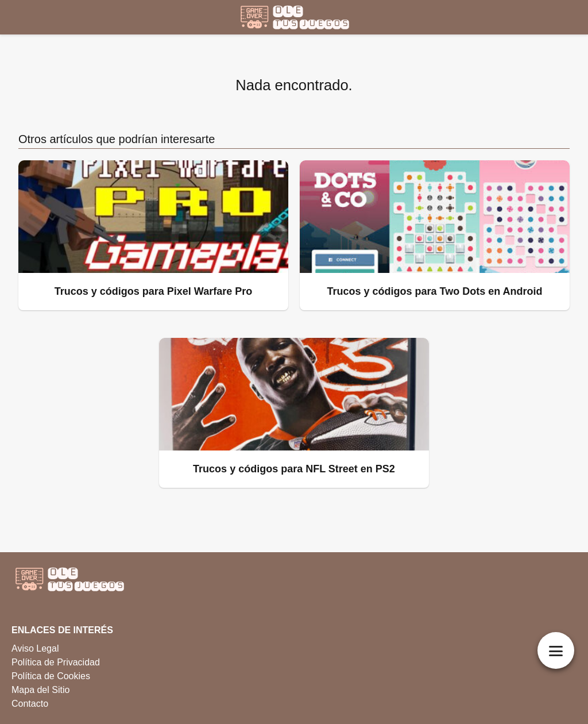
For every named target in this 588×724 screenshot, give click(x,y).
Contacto (30, 704)
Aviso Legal (35, 648)
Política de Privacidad (56, 662)
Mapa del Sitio (40, 690)
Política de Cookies (51, 676)
